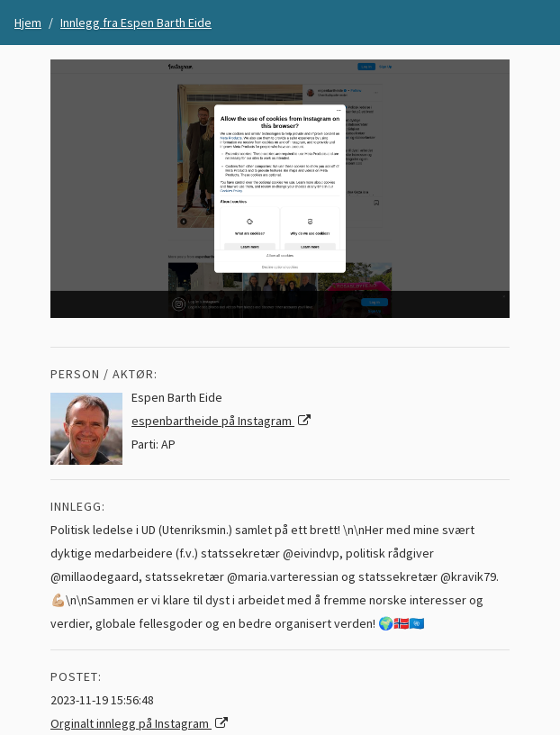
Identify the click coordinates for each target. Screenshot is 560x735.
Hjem (28, 23)
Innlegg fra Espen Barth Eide (136, 23)
